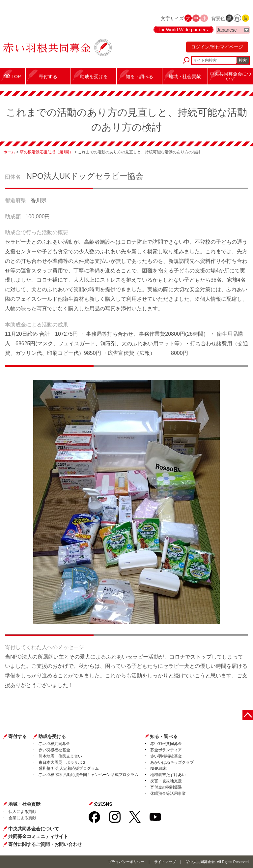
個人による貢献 (22, 812)
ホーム (9, 152)
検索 (243, 60)
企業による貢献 (22, 818)
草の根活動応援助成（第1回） (47, 152)
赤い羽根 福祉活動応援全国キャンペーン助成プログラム (88, 775)
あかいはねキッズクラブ (172, 762)
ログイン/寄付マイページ (217, 47)
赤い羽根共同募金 (54, 744)
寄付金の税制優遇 (166, 787)
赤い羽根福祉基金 (54, 750)
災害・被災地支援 (166, 781)
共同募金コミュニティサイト (38, 836)
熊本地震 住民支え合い (60, 756)
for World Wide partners (183, 30)
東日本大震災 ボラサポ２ (62, 762)
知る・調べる (164, 736)
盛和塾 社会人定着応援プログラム (69, 768)
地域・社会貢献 (24, 804)
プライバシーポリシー (126, 862)
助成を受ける (52, 736)
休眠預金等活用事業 (168, 793)
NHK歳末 (158, 768)
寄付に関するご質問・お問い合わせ (45, 844)
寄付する (17, 736)
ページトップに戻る (248, 715)
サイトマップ (165, 862)
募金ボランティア (166, 750)
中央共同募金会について (34, 829)
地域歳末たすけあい (168, 775)
